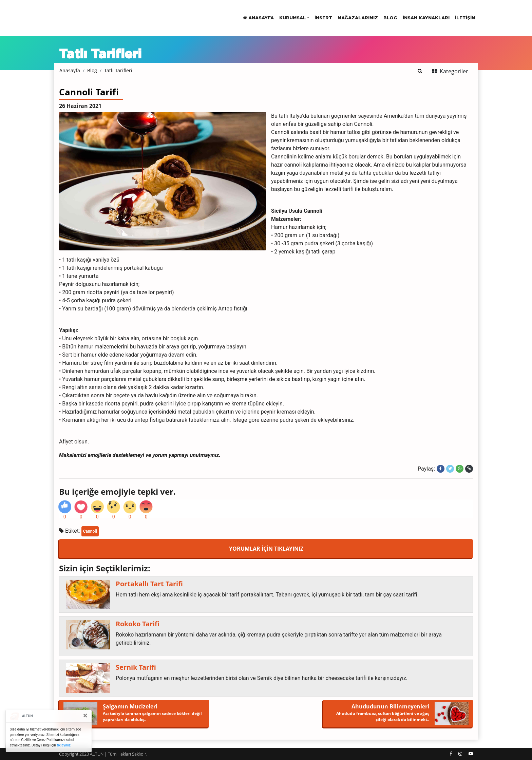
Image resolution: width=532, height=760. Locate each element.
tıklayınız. (64, 745)
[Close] (85, 716)
